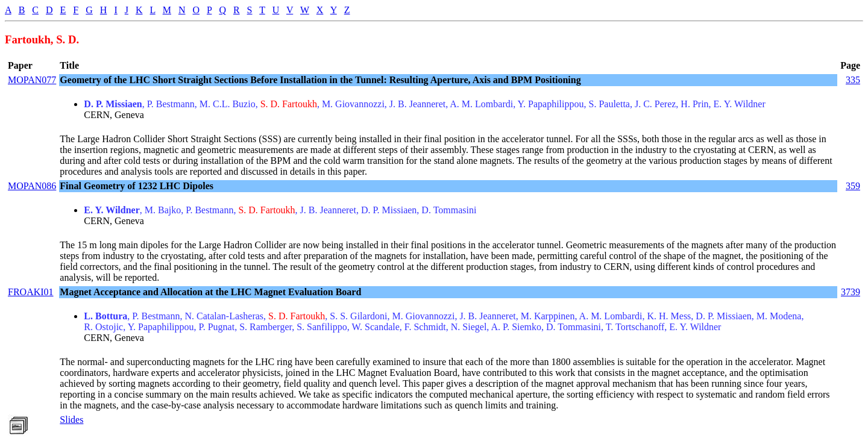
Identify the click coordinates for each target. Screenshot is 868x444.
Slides (71, 420)
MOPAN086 (32, 186)
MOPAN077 (32, 80)
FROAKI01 (31, 292)
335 (853, 80)
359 (853, 186)
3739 (851, 292)
